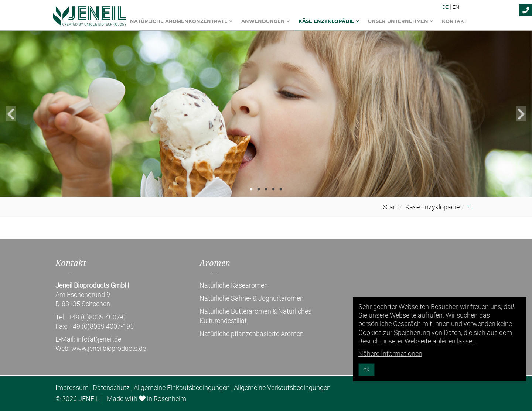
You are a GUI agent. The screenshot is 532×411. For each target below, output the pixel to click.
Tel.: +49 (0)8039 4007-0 (91, 317)
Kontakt (454, 22)
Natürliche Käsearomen (234, 285)
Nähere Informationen (390, 353)
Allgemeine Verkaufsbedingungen (282, 387)
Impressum (72, 387)
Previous (11, 114)
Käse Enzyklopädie (329, 22)
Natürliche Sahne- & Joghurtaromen (252, 298)
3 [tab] (266, 189)
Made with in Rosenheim (146, 398)
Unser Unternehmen (400, 22)
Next (521, 114)
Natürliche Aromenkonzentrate (181, 22)
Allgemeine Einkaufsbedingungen (182, 387)
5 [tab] (281, 189)
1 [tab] (251, 189)
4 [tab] (273, 189)
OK (366, 369)
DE (445, 7)
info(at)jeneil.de (99, 339)
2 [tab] (259, 189)
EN (456, 7)
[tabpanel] (266, 114)
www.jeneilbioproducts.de (109, 348)
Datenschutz (111, 387)
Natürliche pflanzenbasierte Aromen (252, 333)
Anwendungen (265, 22)
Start (390, 207)
